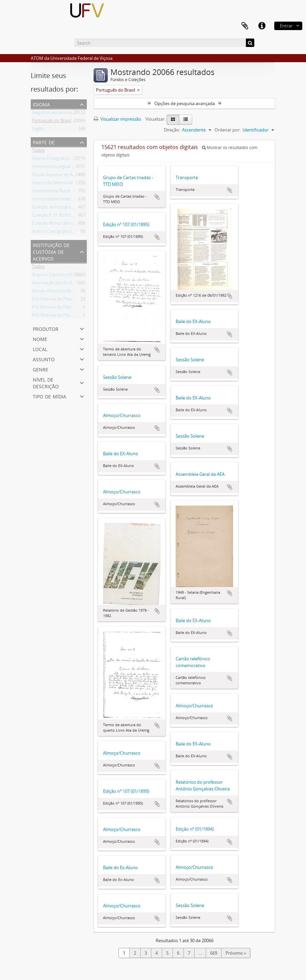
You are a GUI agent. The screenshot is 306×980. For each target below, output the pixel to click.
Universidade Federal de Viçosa (63, 200)
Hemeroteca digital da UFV (59, 168)
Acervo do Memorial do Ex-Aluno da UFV (73, 184)
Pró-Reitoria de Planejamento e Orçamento (75, 300)
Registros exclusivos (52, 114)
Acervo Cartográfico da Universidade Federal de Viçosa (87, 232)
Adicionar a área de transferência (157, 197)
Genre (41, 369)
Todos (38, 151)
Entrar (286, 26)
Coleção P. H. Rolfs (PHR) (57, 216)
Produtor (46, 328)
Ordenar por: (227, 130)
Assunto (44, 359)
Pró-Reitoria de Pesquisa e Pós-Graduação (74, 316)
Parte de (44, 142)
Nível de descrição (46, 382)
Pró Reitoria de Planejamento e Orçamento (75, 308)
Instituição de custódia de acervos (51, 251)
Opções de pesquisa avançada (185, 103)
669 (214, 953)
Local (40, 349)
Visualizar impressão (117, 119)
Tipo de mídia (49, 396)
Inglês (38, 130)
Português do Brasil (52, 122)
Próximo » (236, 953)
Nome (40, 338)
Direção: (172, 130)
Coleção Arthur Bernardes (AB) (62, 224)
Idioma (41, 104)
